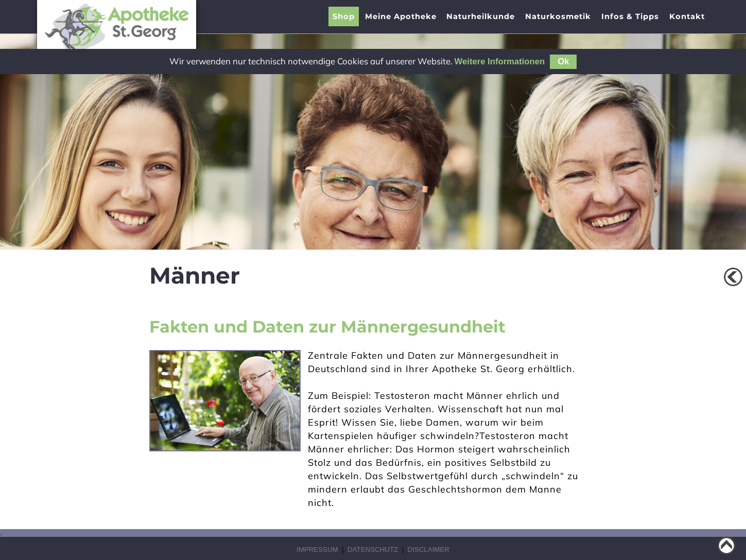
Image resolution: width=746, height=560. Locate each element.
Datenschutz (373, 549)
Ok (563, 62)
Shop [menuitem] (344, 16)
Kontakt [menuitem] (687, 16)
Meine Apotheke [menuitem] (401, 16)
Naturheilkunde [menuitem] (481, 16)
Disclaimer (429, 549)
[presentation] (401, 16)
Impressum (317, 549)
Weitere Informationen (500, 62)
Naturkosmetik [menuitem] (558, 16)
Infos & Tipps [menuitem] (630, 16)
